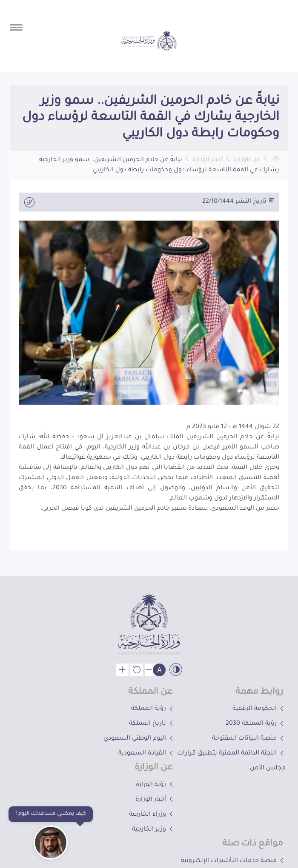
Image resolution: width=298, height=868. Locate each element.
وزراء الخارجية (152, 815)
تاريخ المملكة (152, 724)
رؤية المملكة (153, 709)
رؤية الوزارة (155, 785)
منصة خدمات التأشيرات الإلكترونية (233, 861)
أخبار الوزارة (208, 160)
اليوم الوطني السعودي (139, 739)
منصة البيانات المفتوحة (249, 739)
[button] (115, 133)
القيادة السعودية (147, 754)
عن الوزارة (247, 160)
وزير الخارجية (153, 830)
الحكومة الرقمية (259, 709)
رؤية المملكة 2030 (256, 724)
